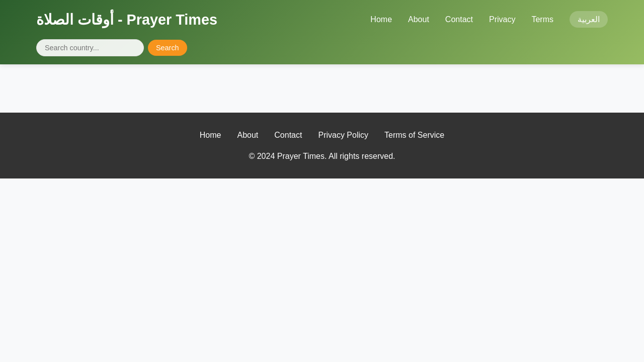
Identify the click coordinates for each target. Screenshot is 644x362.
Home (381, 19)
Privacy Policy (343, 135)
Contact (459, 19)
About (419, 19)
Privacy (502, 19)
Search (168, 48)
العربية (589, 19)
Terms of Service (414, 135)
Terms (542, 19)
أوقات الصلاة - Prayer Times (127, 20)
